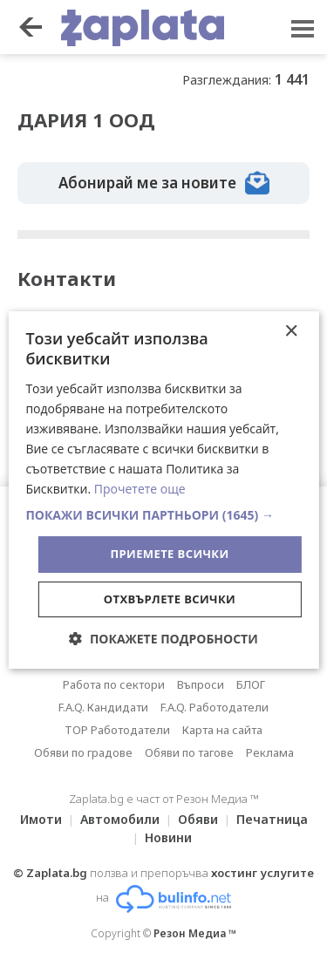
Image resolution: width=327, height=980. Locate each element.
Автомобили (120, 819)
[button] (163, 515)
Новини (168, 837)
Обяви (198, 819)
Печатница (272, 819)
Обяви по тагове (189, 752)
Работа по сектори (114, 684)
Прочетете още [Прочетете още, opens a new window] (140, 489)
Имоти (41, 819)
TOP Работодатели (117, 730)
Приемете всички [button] (169, 554)
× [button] (291, 332)
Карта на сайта (222, 730)
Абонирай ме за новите (164, 183)
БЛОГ (251, 684)
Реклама (270, 752)
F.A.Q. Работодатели (215, 707)
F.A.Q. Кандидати (103, 707)
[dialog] (163, 490)
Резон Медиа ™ (195, 933)
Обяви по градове (83, 752)
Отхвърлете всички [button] (170, 599)
